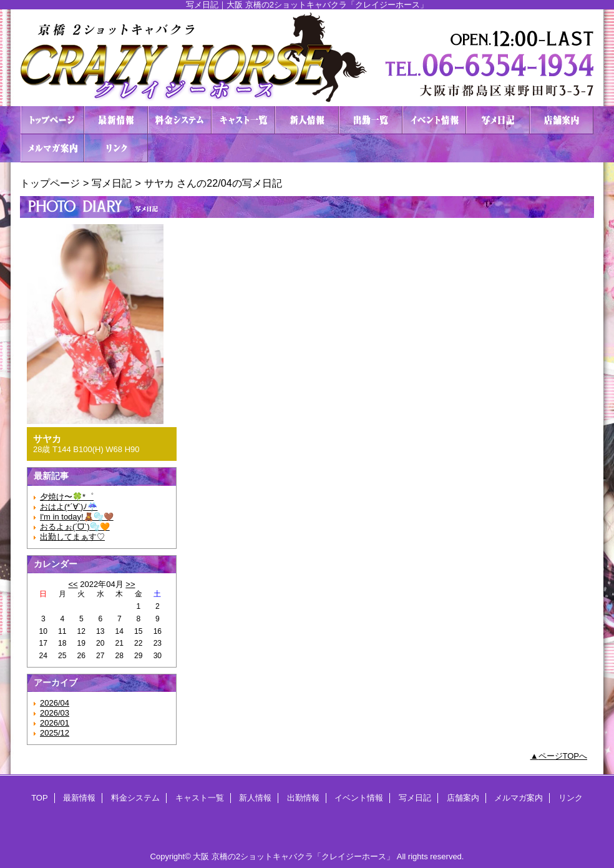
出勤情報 (371, 120)
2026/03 (55, 713)
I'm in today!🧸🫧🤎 (77, 517)
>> (130, 584)
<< (73, 584)
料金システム (180, 120)
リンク (116, 148)
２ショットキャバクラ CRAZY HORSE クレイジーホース (307, 58)
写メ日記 (498, 120)
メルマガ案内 (52, 148)
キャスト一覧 (243, 120)
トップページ (50, 183)
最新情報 (116, 120)
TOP (52, 120)
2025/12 (55, 733)
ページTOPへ (563, 756)
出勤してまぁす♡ (72, 537)
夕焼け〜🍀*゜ (67, 497)
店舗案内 (562, 120)
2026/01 (55, 723)
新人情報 (307, 120)
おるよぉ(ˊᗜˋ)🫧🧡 (75, 527)
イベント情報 (434, 120)
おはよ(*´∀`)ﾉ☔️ (69, 507)
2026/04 (55, 703)
